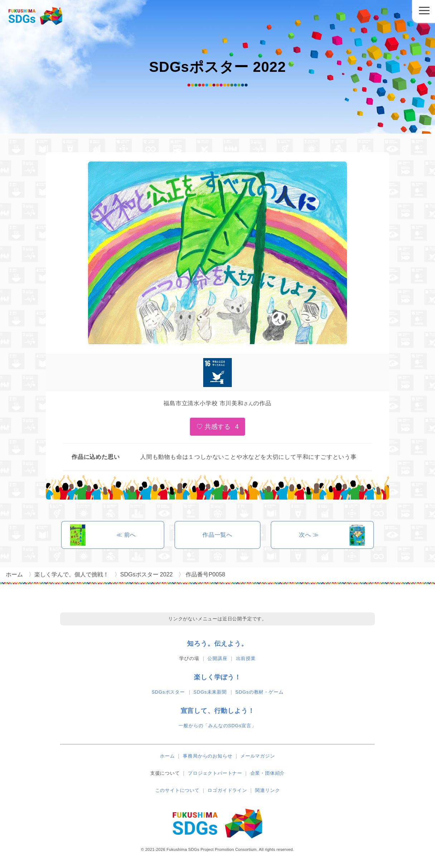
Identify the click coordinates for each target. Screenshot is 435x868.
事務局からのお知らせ (207, 756)
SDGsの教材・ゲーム (259, 692)
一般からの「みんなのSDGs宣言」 (217, 726)
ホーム (167, 756)
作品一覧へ (217, 535)
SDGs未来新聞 (210, 692)
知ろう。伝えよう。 (217, 644)
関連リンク (267, 790)
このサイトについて (177, 790)
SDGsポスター (168, 692)
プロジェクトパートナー (215, 773)
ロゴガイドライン (227, 790)
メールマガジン (258, 756)
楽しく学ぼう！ (217, 677)
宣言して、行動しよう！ (218, 711)
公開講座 (217, 658)
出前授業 (246, 658)
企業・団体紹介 (268, 773)
